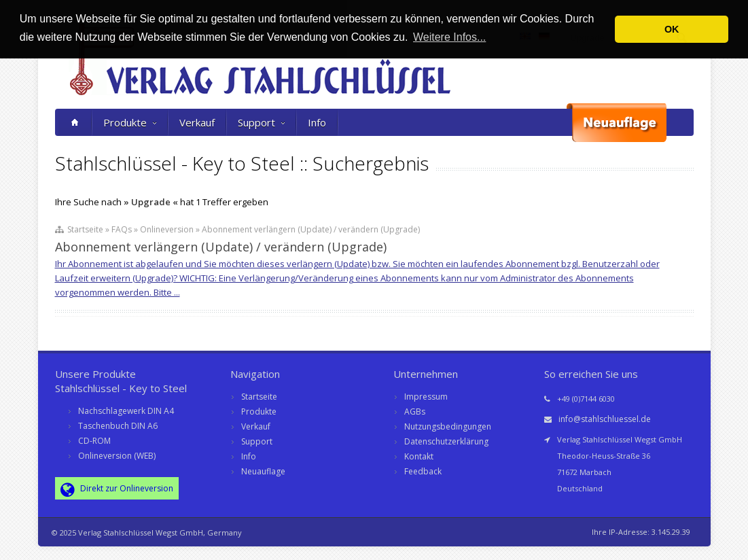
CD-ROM (94, 441)
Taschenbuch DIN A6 (118, 426)
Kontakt (419, 456)
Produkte (130, 122)
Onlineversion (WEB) (117, 456)
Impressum (426, 397)
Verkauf (197, 122)
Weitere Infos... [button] (449, 37)
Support (261, 122)
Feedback (423, 471)
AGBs (415, 412)
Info (317, 122)
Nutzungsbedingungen (448, 426)
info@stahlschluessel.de (605, 419)
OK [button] (672, 29)
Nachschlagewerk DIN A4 (126, 411)
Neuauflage (263, 471)
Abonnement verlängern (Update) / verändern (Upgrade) (221, 247)
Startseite (259, 397)
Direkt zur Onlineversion (117, 489)
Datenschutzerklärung (446, 441)
